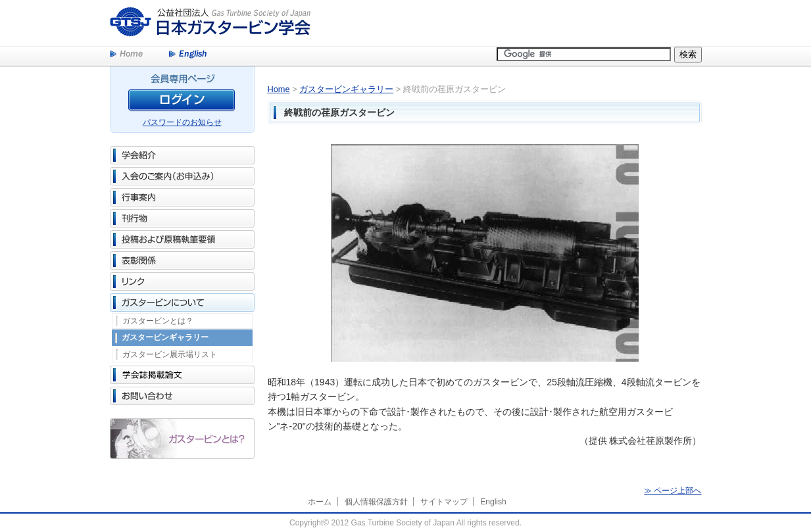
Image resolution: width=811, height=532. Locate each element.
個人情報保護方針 (376, 502)
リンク (182, 281)
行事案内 (182, 197)
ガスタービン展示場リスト (170, 354)
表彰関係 (182, 260)
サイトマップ (444, 502)
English (188, 55)
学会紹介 (182, 155)
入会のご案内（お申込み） (182, 176)
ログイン (182, 102)
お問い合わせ (182, 396)
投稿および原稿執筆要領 (182, 239)
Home (126, 55)
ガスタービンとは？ (158, 321)
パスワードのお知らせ (182, 122)
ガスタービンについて (182, 302)
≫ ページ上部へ (673, 491)
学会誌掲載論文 (182, 375)
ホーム (320, 502)
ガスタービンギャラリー (165, 337)
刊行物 (182, 218)
